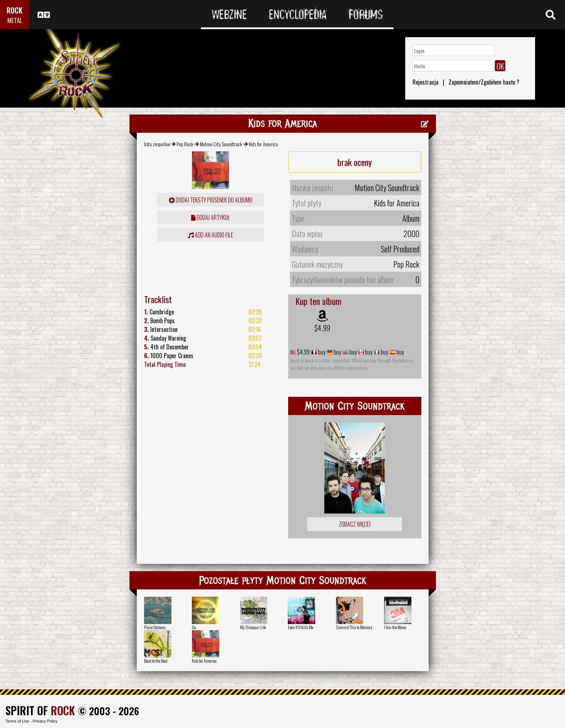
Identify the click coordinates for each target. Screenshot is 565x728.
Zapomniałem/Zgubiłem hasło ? (484, 82)
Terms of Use (17, 721)
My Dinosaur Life (253, 627)
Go (194, 627)
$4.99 (322, 328)
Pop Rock (185, 144)
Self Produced (400, 249)
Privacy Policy (45, 721)
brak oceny (355, 162)
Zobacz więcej (355, 524)
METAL (15, 20)
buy (321, 352)
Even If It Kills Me (301, 627)
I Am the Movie (395, 627)
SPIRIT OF (40, 710)
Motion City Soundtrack (221, 144)
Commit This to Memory (354, 627)
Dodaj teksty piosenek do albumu (211, 200)
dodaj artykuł (210, 217)
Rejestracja (425, 82)
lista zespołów (157, 144)
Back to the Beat (156, 661)
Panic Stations (155, 627)
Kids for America (204, 661)
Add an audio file (210, 235)
